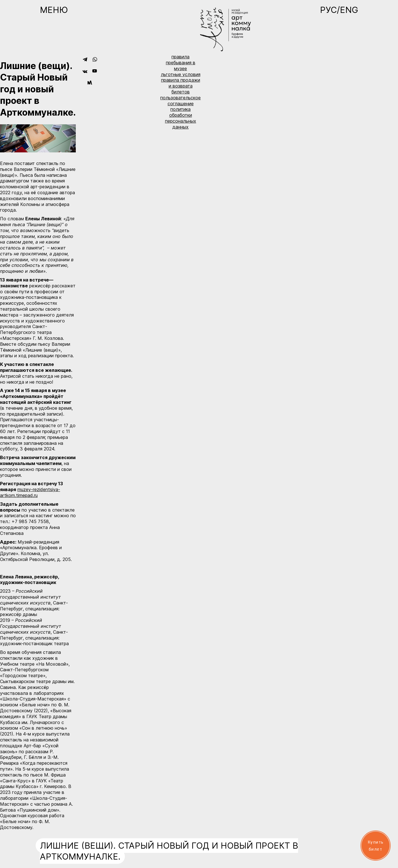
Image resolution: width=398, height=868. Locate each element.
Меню (54, 10)
